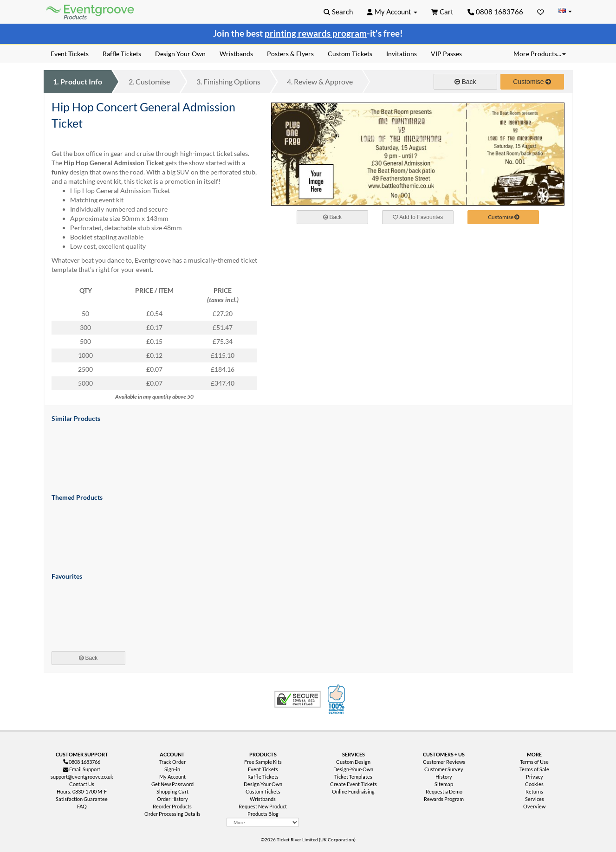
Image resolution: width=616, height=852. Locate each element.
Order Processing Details (172, 814)
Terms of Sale (534, 769)
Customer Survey (444, 769)
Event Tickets (263, 769)
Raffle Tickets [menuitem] (122, 54)
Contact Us (82, 784)
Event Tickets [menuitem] (70, 54)
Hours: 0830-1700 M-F (82, 791)
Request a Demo (444, 791)
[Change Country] (565, 11)
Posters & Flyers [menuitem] (290, 54)
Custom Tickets (263, 791)
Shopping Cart (172, 791)
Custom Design (353, 762)
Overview (534, 806)
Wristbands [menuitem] (236, 54)
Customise (149, 81)
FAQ (82, 806)
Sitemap (444, 784)
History (444, 777)
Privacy (535, 777)
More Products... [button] (540, 54)
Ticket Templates (353, 777)
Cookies (534, 784)
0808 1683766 (495, 12)
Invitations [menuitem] (402, 54)
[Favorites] (541, 12)
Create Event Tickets (353, 784)
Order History (172, 799)
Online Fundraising (353, 791)
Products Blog (263, 814)
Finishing (228, 81)
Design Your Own (263, 784)
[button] (338, 12)
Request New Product (263, 806)
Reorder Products (172, 806)
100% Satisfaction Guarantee (337, 699)
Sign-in (172, 769)
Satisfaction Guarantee (82, 799)
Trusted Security (298, 699)
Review (320, 81)
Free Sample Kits (263, 762)
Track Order (172, 762)
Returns (534, 791)
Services (535, 799)
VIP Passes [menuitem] (446, 54)
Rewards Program (444, 799)
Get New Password (172, 784)
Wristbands (263, 799)
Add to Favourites (418, 217)
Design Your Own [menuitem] (180, 54)
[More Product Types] (263, 822)
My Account (172, 777)
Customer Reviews (444, 762)
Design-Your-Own (353, 769)
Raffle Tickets (263, 777)
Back (465, 82)
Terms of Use (534, 762)
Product (78, 81)
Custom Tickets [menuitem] (350, 54)
